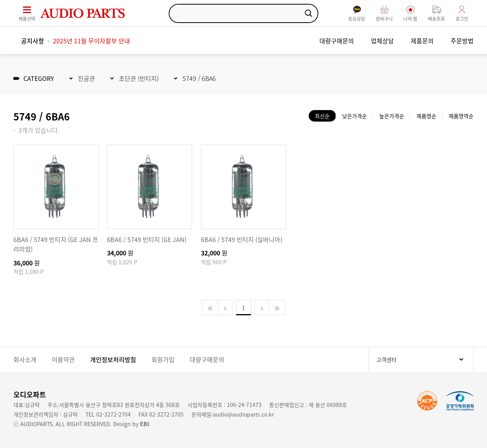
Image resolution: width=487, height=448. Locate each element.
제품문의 (422, 41)
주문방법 (462, 41)
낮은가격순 (355, 116)
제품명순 (426, 116)
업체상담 (382, 41)
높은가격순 (392, 116)
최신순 (322, 116)
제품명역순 (461, 116)
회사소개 (25, 359)
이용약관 (63, 359)
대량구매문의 (337, 41)
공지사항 (33, 41)
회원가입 (163, 359)
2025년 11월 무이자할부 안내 (91, 41)
